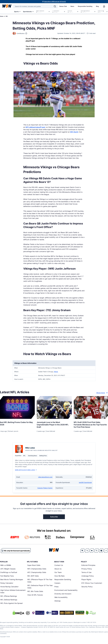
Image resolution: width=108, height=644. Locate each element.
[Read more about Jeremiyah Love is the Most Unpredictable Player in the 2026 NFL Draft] (54, 424)
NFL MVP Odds (33, 576)
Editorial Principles (88, 565)
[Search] (55, 6)
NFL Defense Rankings (9, 600)
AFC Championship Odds (37, 572)
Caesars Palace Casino (45, 488)
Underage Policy (88, 576)
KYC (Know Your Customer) (92, 583)
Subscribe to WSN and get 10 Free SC (55, 2)
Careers (57, 583)
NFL (7, 16)
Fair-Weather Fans (7, 576)
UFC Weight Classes (8, 569)
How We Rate (59, 576)
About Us (58, 569)
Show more (102, 393)
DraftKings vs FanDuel (9, 572)
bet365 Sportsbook (85, 483)
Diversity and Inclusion (63, 594)
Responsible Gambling (85, 6)
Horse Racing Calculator (9, 587)
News (72, 6)
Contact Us (59, 565)
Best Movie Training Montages (12, 580)
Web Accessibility (61, 597)
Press (56, 587)
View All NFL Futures (35, 595)
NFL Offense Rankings (9, 596)
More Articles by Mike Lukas (26, 470)
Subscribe (54, 517)
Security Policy (87, 587)
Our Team (58, 572)
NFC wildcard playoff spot (35, 127)
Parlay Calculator (7, 583)
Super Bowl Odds (34, 565)
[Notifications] (104, 6)
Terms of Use (86, 572)
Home (2, 16)
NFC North (74, 132)
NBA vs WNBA (6, 565)
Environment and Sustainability (66, 590)
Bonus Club (63, 6)
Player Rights (86, 580)
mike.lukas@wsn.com (45, 477)
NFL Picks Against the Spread (11, 603)
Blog (97, 6)
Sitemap (57, 601)
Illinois (56, 372)
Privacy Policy (87, 569)
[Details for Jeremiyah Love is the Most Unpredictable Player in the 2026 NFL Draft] (54, 407)
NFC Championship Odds (37, 569)
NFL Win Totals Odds (35, 591)
